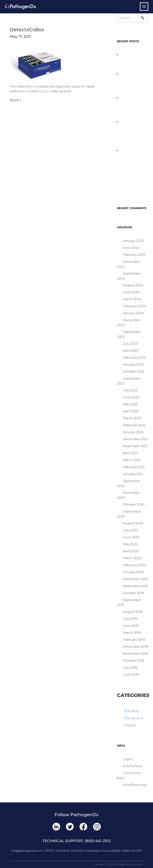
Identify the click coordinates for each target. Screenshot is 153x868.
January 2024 (133, 313)
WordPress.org (135, 785)
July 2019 (130, 619)
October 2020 (134, 504)
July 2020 (130, 530)
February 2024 (134, 306)
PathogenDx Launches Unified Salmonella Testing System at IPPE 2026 (132, 83)
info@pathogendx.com (27, 851)
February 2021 (134, 467)
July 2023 (130, 344)
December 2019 (135, 579)
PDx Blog (131, 711)
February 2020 (134, 565)
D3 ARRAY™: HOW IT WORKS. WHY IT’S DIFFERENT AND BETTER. (130, 107)
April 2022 (131, 411)
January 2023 (133, 365)
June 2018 (131, 675)
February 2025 (134, 255)
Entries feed (132, 766)
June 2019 (131, 626)
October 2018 (133, 661)
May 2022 (130, 404)
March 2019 (132, 633)
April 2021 (130, 453)
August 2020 (133, 523)
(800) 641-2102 (98, 841)
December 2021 (135, 439)
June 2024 (131, 292)
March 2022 (132, 418)
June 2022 (131, 397)
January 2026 (133, 241)
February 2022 (134, 425)
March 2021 (132, 460)
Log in (128, 759)
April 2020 (131, 551)
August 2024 (133, 285)
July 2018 (130, 668)
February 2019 (134, 640)
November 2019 (135, 586)
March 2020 (132, 558)
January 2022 (133, 432)
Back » (16, 100)
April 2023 (131, 351)
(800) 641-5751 (133, 851)
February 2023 (134, 358)
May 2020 (130, 544)
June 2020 (131, 537)
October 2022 (134, 372)
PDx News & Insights (133, 722)
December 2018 (135, 647)
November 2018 (135, 654)
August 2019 (133, 612)
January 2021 (133, 474)
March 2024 (132, 299)
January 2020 (133, 572)
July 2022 (130, 390)
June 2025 (131, 248)
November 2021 (135, 446)
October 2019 (133, 593)
